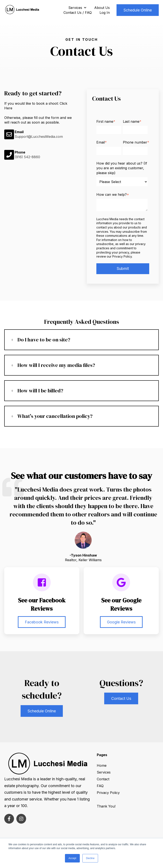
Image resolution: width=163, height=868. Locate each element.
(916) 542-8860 (27, 157)
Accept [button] (72, 858)
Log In (105, 13)
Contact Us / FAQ (78, 13)
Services (75, 8)
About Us (102, 8)
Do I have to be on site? (44, 340)
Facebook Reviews (42, 622)
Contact (103, 779)
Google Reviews (121, 622)
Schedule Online (138, 10)
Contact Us (121, 698)
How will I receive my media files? (56, 365)
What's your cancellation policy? (55, 416)
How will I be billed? (40, 391)
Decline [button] (90, 858)
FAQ (100, 786)
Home (102, 765)
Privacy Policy (108, 793)
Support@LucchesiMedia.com (39, 137)
